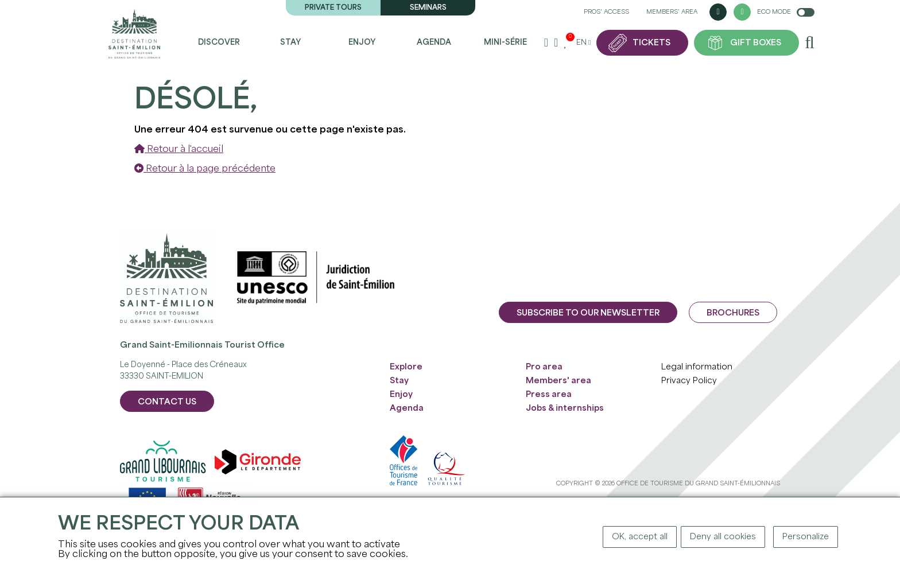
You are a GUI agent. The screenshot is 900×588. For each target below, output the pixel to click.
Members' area (672, 12)
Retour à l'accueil (179, 149)
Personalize (806, 537)
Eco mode (786, 12)
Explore (406, 367)
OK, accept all (640, 537)
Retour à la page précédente (205, 169)
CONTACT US (167, 402)
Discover (219, 43)
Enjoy (362, 43)
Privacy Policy (689, 381)
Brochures (733, 313)
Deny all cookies (723, 537)
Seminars (428, 8)
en (583, 43)
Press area (549, 395)
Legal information (697, 367)
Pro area (544, 367)
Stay (290, 43)
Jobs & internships (565, 408)
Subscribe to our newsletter (588, 313)
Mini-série (505, 43)
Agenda (434, 43)
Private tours (333, 8)
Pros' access (606, 12)
